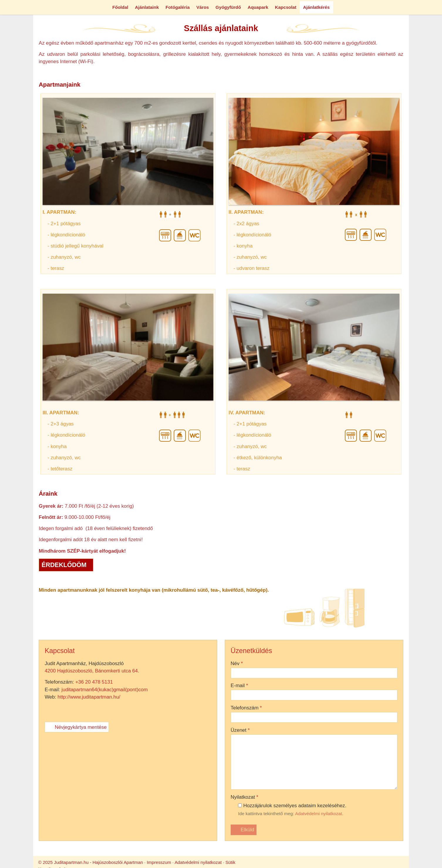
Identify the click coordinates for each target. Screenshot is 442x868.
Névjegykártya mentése (25, 713)
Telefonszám (16, 828)
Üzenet (11, 840)
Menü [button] (20, 24)
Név (8, 805)
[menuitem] (21, 39)
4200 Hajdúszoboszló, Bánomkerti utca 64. (43, 691)
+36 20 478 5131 (44, 697)
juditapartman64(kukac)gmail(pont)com (56, 702)
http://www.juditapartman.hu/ (41, 707)
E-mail (11, 817)
